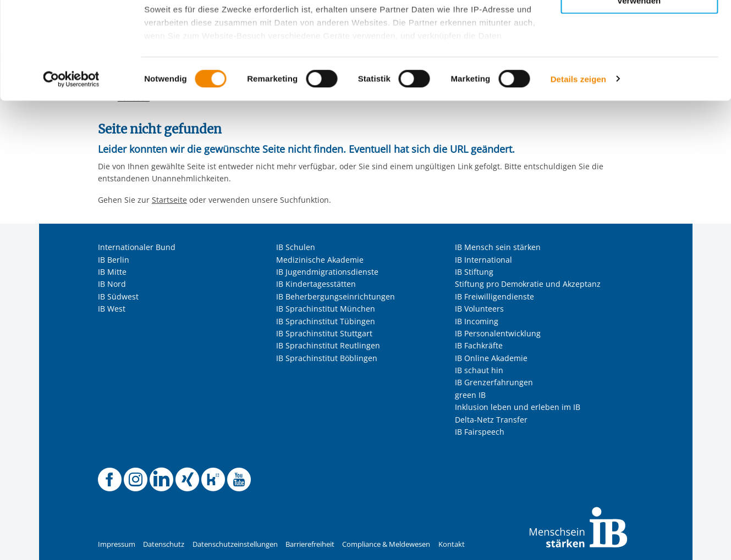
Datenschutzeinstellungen (235, 544)
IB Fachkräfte (479, 345)
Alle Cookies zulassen (639, 27)
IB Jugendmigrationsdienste (327, 272)
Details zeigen (578, 176)
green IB (470, 395)
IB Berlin (114, 260)
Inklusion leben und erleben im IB (518, 407)
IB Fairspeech (480, 432)
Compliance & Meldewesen (386, 544)
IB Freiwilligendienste (494, 296)
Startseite (169, 200)
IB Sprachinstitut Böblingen (327, 358)
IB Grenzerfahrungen (494, 382)
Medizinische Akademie (320, 260)
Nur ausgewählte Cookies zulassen (639, 58)
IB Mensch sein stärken (498, 247)
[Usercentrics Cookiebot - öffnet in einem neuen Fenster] (71, 176)
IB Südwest (118, 296)
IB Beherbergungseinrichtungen (336, 296)
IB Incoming (477, 321)
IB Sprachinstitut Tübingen (326, 321)
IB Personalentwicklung (498, 333)
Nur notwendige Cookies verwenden (639, 93)
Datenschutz (164, 544)
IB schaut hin (479, 370)
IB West (112, 309)
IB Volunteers (479, 309)
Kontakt (452, 544)
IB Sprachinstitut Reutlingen (328, 345)
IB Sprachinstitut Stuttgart (324, 333)
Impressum (117, 544)
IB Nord (112, 284)
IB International (483, 260)
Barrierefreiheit (310, 544)
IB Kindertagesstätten (316, 284)
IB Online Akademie (491, 358)
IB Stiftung (474, 272)
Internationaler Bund (137, 247)
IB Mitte (112, 272)
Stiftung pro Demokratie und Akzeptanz (528, 284)
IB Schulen (296, 247)
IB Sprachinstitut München (326, 309)
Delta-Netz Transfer (491, 420)
